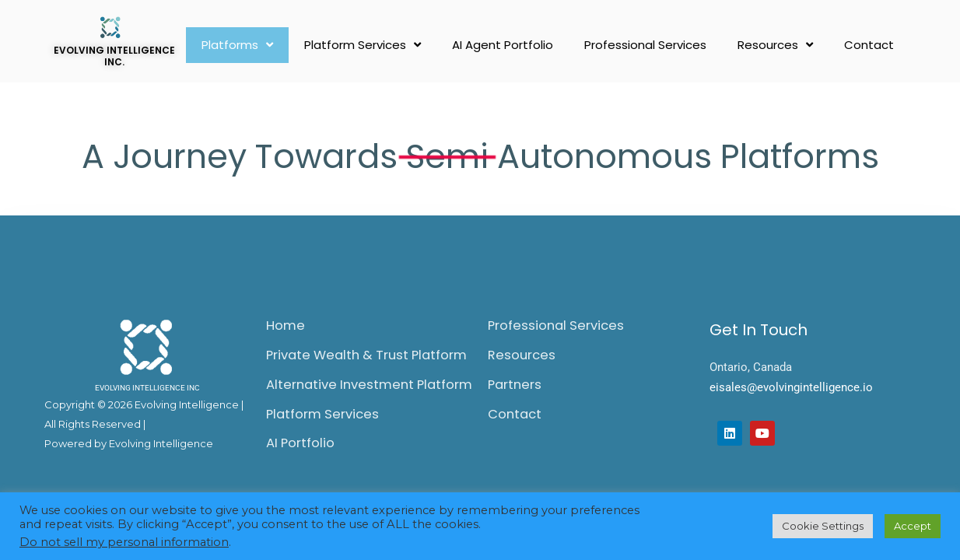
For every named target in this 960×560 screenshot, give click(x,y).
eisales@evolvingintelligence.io (791, 387)
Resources (775, 45)
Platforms (237, 45)
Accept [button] (913, 526)
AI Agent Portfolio (503, 45)
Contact (869, 45)
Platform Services (363, 45)
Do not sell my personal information (124, 542)
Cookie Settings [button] (823, 526)
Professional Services (645, 45)
